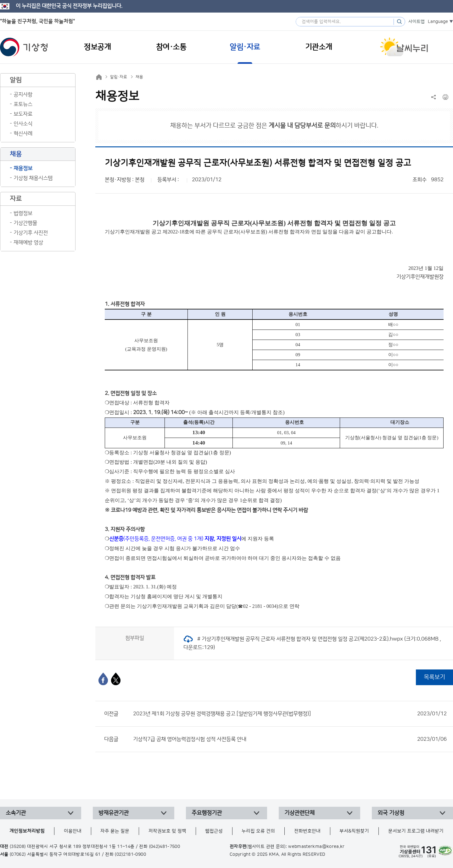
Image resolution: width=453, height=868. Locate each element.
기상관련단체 (299, 813)
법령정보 (23, 213)
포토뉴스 (23, 104)
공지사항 (23, 95)
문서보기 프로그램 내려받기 (416, 831)
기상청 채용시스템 (33, 178)
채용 (139, 77)
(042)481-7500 (165, 847)
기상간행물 (25, 223)
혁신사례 (23, 134)
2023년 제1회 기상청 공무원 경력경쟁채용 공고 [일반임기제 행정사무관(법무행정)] (290, 714)
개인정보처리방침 (27, 831)
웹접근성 (214, 831)
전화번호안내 (307, 831)
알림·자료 (119, 77)
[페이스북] (103, 679)
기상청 (24, 47)
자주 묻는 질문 (115, 831)
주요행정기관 (207, 813)
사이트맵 (417, 22)
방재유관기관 (114, 813)
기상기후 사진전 (31, 233)
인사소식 (23, 124)
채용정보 (23, 168)
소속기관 (16, 813)
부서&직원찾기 (354, 831)
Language (438, 22)
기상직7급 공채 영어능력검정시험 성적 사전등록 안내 (290, 739)
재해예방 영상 (28, 243)
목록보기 (434, 677)
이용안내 (73, 831)
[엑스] (116, 679)
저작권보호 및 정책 (167, 831)
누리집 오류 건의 (258, 831)
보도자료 (23, 114)
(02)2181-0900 (130, 854)
